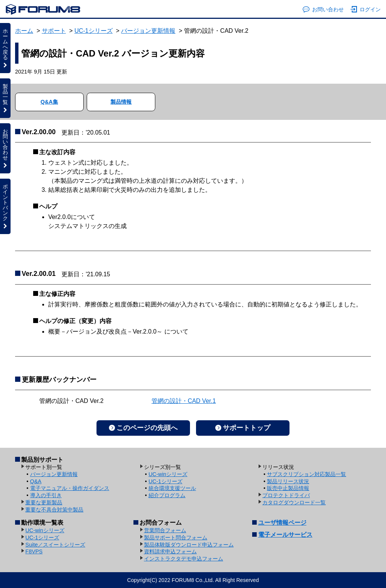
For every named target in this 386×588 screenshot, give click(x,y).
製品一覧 (5, 98)
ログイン (366, 9)
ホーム (24, 31)
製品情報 (121, 102)
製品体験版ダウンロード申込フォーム (189, 545)
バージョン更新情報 (148, 31)
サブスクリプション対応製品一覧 (306, 474)
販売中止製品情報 (288, 488)
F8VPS (34, 551)
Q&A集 (49, 102)
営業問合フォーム (165, 530)
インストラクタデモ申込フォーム (184, 559)
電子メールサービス (285, 535)
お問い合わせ (323, 10)
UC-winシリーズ (168, 474)
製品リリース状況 (288, 481)
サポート (54, 31)
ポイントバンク (5, 206)
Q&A (36, 481)
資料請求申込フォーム (170, 551)
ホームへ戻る (5, 48)
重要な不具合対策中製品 (54, 510)
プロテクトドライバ (286, 495)
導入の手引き (46, 495)
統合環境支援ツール (172, 488)
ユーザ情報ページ (282, 523)
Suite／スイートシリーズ (55, 545)
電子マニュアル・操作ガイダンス (70, 488)
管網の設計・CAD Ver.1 (184, 401)
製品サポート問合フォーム (176, 537)
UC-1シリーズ (93, 31)
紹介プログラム (167, 495)
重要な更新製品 (44, 502)
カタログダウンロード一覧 (294, 502)
